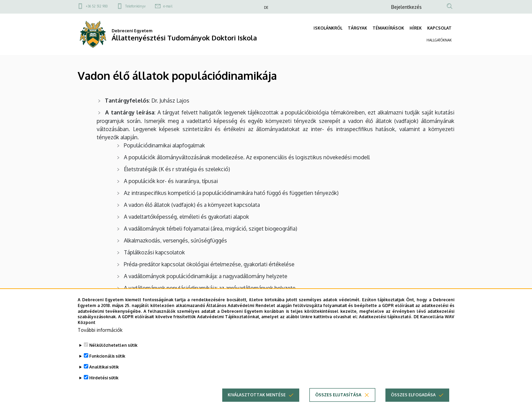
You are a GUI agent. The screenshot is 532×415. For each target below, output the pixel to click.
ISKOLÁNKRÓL (328, 28)
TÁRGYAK (357, 28)
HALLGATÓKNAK (439, 40)
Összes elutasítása (338, 408)
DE (266, 7)
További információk (100, 343)
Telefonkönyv (135, 6)
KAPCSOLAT (439, 28)
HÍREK (416, 28)
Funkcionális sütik (107, 369)
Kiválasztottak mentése (257, 408)
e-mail (168, 6)
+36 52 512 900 (97, 6)
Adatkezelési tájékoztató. (386, 330)
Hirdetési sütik (104, 391)
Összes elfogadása (413, 408)
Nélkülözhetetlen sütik (113, 358)
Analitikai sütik (104, 380)
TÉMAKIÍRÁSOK (388, 28)
